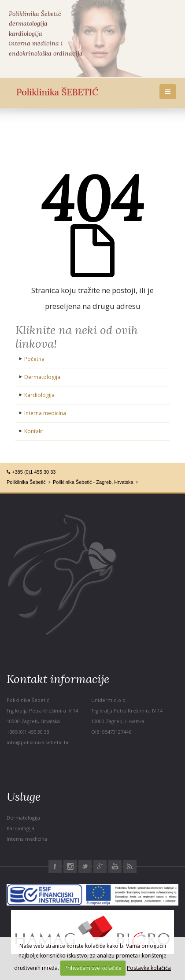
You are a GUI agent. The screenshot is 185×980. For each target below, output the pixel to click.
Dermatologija (42, 377)
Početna (34, 359)
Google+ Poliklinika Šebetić (100, 866)
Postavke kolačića (149, 968)
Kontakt (34, 431)
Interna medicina (45, 413)
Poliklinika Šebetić (26, 482)
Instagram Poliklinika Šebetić (70, 866)
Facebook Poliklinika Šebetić (55, 866)
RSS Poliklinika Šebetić (130, 866)
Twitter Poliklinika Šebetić (85, 866)
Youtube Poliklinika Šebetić (115, 866)
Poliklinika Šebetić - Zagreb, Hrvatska (93, 482)
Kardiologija (39, 395)
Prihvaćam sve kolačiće (93, 968)
